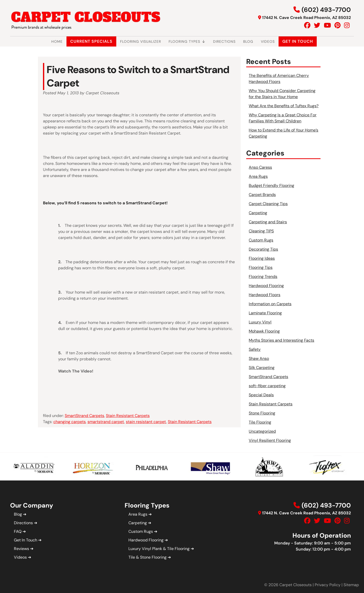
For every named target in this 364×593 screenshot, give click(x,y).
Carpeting (258, 213)
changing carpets (70, 422)
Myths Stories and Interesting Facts (281, 340)
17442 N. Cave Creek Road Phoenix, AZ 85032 (306, 18)
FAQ (18, 531)
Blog (248, 41)
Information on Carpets (270, 304)
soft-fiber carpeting (267, 386)
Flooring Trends (263, 277)
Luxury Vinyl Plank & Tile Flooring (159, 549)
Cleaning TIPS (261, 231)
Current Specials (91, 41)
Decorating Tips (263, 249)
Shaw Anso (259, 358)
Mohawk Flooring (264, 331)
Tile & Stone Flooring (147, 557)
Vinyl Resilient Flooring (270, 440)
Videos (268, 41)
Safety (255, 349)
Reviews (21, 549)
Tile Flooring (260, 422)
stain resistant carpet (146, 422)
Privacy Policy (328, 585)
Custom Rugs (261, 240)
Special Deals (261, 395)
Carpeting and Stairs (268, 222)
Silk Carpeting (262, 368)
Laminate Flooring (265, 313)
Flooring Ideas (262, 258)
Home (57, 41)
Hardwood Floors (265, 295)
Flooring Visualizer (141, 41)
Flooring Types (187, 41)
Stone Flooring (262, 413)
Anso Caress (260, 167)
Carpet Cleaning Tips (268, 204)
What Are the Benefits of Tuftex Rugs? (284, 106)
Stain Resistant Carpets (128, 416)
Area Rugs (258, 176)
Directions (224, 41)
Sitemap (351, 585)
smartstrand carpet (106, 422)
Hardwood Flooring (266, 286)
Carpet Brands (262, 195)
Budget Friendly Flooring (271, 185)
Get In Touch (298, 41)
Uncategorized (262, 431)
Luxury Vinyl (260, 322)
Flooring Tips (261, 267)
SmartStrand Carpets (84, 416)
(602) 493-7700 (326, 10)
